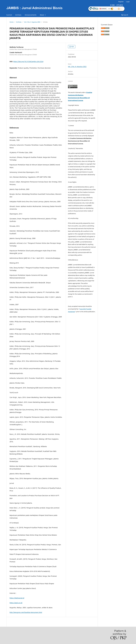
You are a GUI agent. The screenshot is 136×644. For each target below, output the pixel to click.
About (42, 15)
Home (12, 22)
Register (121, 2)
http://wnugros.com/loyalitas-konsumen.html (26, 612)
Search (125, 15)
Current (9, 15)
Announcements (31, 15)
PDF (72, 47)
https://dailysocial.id (17, 598)
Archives (18, 15)
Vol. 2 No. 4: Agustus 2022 (32, 22)
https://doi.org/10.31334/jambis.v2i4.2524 (28, 62)
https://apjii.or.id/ (16, 603)
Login (128, 2)
